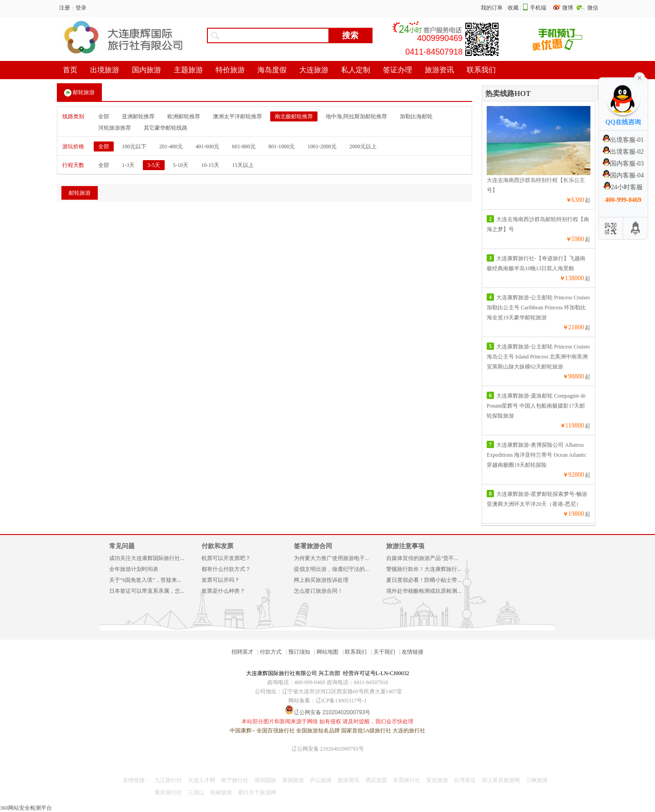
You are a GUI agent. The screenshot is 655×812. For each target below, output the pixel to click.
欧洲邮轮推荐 (184, 116)
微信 (593, 8)
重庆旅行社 (168, 792)
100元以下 (134, 146)
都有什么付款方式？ (226, 569)
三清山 (196, 792)
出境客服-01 (623, 140)
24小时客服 (623, 187)
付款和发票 (217, 546)
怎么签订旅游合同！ (318, 591)
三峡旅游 (537, 780)
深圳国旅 (265, 780)
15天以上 (243, 165)
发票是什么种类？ (223, 591)
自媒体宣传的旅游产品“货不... (422, 558)
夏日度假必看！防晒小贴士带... (424, 580)
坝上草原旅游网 (501, 780)
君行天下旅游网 (257, 792)
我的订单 (492, 8)
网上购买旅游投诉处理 (321, 580)
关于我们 (384, 652)
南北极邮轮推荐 (294, 116)
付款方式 (271, 652)
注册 (65, 8)
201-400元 (171, 146)
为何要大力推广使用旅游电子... (331, 558)
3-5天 (154, 165)
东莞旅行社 (407, 780)
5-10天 (181, 165)
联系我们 (356, 652)
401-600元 (207, 146)
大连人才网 (202, 780)
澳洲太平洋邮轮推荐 (237, 116)
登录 (81, 8)
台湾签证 (465, 780)
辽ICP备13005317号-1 (341, 701)
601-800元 (244, 146)
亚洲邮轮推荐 (138, 116)
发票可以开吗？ (221, 580)
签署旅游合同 (313, 546)
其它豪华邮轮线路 (166, 128)
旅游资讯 (348, 780)
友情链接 (413, 652)
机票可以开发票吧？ (226, 558)
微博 (568, 8)
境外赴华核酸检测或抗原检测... (424, 591)
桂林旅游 (221, 792)
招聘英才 (242, 652)
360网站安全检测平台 (26, 808)
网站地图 (327, 652)
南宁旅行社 (235, 780)
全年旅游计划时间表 (134, 569)
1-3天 (128, 165)
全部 (104, 116)
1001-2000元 (322, 146)
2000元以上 (363, 146)
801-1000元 (282, 146)
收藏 (513, 8)
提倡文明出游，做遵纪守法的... (331, 569)
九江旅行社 (168, 780)
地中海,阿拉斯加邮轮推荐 (356, 116)
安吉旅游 (437, 780)
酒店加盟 (376, 780)
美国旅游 (293, 780)
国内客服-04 (623, 175)
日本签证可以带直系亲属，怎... (147, 591)
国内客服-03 (623, 164)
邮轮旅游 (79, 93)
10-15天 (210, 165)
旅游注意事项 (405, 546)
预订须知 (299, 652)
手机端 (538, 8)
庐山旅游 (321, 780)
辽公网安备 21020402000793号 (328, 749)
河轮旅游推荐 (115, 128)
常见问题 (122, 546)
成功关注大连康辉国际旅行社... (147, 558)
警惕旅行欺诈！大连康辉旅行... (424, 569)
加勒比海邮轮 (416, 116)
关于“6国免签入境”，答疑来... (145, 580)
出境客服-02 (623, 152)
